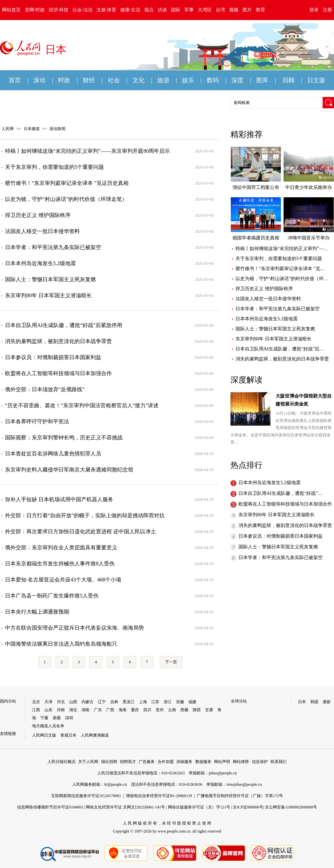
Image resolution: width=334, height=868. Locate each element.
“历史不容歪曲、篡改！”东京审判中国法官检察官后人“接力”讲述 (82, 405)
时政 (64, 80)
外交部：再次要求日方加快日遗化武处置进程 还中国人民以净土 (80, 531)
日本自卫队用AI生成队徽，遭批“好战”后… (280, 349)
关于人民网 (88, 762)
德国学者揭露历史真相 (256, 238)
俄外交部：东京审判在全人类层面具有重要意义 (61, 548)
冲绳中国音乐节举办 (309, 238)
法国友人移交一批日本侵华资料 (42, 231)
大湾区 (205, 10)
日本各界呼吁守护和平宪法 (37, 421)
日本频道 (32, 129)
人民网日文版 (44, 735)
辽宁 (102, 702)
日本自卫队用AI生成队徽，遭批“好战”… (280, 493)
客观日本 (68, 735)
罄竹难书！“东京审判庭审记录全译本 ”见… (280, 269)
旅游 (163, 80)
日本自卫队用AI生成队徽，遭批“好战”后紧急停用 (64, 325)
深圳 (69, 718)
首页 (15, 80)
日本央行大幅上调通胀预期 (37, 612)
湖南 (86, 710)
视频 (234, 10)
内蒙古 (88, 702)
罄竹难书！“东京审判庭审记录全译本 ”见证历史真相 (67, 183)
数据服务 (203, 762)
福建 (192, 702)
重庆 (135, 710)
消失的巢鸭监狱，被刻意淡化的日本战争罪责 (58, 341)
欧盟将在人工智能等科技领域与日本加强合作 (58, 373)
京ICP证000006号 (248, 807)
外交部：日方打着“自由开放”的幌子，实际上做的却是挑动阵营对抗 (85, 515)
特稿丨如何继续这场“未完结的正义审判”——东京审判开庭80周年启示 (88, 151)
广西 (110, 710)
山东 (48, 710)
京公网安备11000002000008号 (291, 807)
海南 (123, 710)
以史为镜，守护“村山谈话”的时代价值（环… (282, 279)
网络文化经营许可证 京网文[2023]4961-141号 (125, 807)
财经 (89, 80)
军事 (189, 10)
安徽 (180, 702)
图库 (262, 80)
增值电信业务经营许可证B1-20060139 (159, 796)
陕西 (197, 710)
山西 (73, 702)
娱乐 (188, 80)
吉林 (114, 702)
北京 (36, 702)
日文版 (316, 80)
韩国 (314, 702)
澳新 (327, 702)
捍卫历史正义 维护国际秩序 (38, 215)
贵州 (160, 710)
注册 (327, 10)
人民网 (8, 129)
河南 (61, 710)
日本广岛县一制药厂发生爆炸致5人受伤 (52, 596)
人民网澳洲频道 (95, 735)
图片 (247, 10)
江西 (36, 710)
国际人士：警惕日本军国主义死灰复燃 (50, 279)
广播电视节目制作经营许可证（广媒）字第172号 (240, 796)
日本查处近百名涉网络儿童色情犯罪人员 (53, 454)
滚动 (39, 80)
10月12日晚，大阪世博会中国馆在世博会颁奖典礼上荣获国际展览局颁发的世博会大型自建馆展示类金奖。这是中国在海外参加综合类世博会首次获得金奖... (281, 428)
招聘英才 (128, 762)
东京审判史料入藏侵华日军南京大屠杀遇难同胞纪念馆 (69, 470)
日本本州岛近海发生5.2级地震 (40, 263)
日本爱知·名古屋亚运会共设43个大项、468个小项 (63, 580)
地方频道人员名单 (48, 726)
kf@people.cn (115, 784)
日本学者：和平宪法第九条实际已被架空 (53, 247)
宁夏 (44, 718)
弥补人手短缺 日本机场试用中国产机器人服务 (59, 499)
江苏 (155, 702)
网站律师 (241, 762)
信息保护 (260, 762)
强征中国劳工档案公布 (256, 187)
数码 (213, 80)
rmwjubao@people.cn (244, 784)
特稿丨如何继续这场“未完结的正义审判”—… (282, 249)
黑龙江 (129, 702)
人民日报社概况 (61, 762)
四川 (147, 710)
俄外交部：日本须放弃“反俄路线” (45, 389)
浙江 (168, 702)
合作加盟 (166, 762)
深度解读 (246, 380)
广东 (98, 710)
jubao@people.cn (223, 773)
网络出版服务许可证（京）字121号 (199, 807)
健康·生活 (130, 10)
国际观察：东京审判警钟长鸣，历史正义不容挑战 (64, 438)
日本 (302, 702)
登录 (314, 10)
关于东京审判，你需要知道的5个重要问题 (54, 167)
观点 (149, 10)
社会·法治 (82, 10)
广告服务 (147, 762)
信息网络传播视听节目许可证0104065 (50, 807)
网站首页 (11, 10)
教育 (261, 10)
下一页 (171, 662)
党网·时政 (35, 10)
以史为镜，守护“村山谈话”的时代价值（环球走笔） (66, 199)
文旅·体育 (107, 10)
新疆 (57, 718)
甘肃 (209, 710)
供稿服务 (184, 762)
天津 (48, 702)
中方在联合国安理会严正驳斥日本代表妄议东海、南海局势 (74, 628)
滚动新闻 (57, 129)
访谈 (162, 10)
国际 (176, 10)
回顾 (289, 80)
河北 (61, 702)
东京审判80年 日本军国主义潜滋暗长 (48, 295)
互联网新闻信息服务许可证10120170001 (86, 796)
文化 (139, 80)
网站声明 (222, 762)
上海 (143, 702)
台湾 (220, 10)
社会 (114, 80)
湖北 (73, 710)
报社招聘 (109, 762)
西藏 (184, 710)
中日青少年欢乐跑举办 (309, 187)
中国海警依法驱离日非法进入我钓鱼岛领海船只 (61, 644)
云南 (172, 710)
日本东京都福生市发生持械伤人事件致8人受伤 (60, 564)
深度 (237, 80)
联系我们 (279, 762)
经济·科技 (59, 10)
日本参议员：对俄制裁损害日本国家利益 (53, 357)
